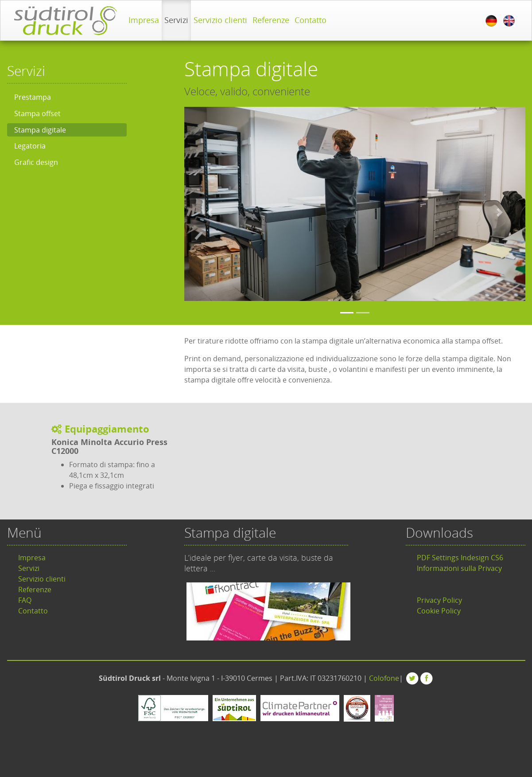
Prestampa (33, 97)
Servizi (176, 20)
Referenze (271, 20)
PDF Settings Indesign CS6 (460, 558)
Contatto (311, 20)
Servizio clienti (220, 20)
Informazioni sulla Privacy (459, 568)
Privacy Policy (439, 600)
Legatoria (30, 146)
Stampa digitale (40, 130)
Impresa (144, 20)
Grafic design (36, 162)
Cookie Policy (439, 611)
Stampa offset (37, 113)
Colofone (384, 678)
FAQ (25, 600)
